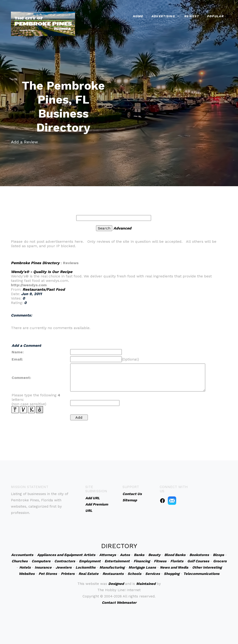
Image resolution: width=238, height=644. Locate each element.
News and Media (174, 567)
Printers (68, 574)
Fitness (160, 561)
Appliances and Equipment (60, 555)
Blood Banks (175, 555)
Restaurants (113, 574)
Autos (125, 555)
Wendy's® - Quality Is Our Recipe (42, 272)
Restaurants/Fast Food (44, 289)
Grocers (220, 561)
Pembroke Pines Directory (35, 263)
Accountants (22, 555)
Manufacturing (112, 567)
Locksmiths (86, 567)
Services (153, 574)
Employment (90, 561)
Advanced (122, 228)
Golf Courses (198, 561)
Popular (215, 15)
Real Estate (89, 574)
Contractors (65, 561)
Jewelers (64, 567)
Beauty (154, 555)
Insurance (43, 567)
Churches (20, 561)
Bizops (218, 555)
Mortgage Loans (142, 567)
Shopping (172, 574)
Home (138, 15)
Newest (191, 15)
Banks (139, 555)
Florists (177, 561)
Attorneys (108, 555)
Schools (134, 574)
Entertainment (117, 561)
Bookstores (199, 555)
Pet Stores (48, 574)
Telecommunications (201, 574)
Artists (89, 555)
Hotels (25, 567)
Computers (41, 561)
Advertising (163, 15)
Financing (142, 561)
